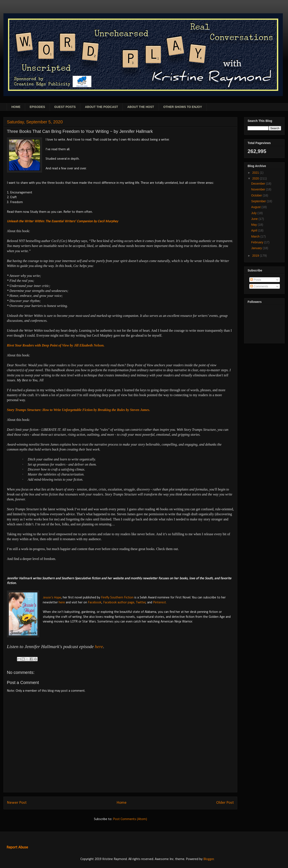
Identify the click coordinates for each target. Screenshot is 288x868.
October (257, 195)
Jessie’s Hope (52, 598)
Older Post (225, 803)
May (254, 225)
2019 (256, 256)
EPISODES (37, 107)
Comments (259, 286)
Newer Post (17, 803)
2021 (256, 173)
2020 (256, 178)
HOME (16, 107)
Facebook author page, (119, 603)
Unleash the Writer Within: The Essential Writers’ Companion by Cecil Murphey (62, 221)
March (256, 236)
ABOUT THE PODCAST (101, 107)
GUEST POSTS (65, 107)
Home (122, 803)
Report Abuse (17, 847)
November (259, 189)
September (259, 201)
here (62, 603)
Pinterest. (160, 603)
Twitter (141, 603)
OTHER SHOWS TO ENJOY (183, 107)
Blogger (209, 859)
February (258, 242)
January (257, 248)
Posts (256, 280)
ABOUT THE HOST (141, 107)
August (256, 207)
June (255, 219)
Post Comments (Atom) (130, 819)
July (254, 213)
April (255, 230)
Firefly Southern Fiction (118, 598)
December (259, 184)
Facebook (94, 603)
